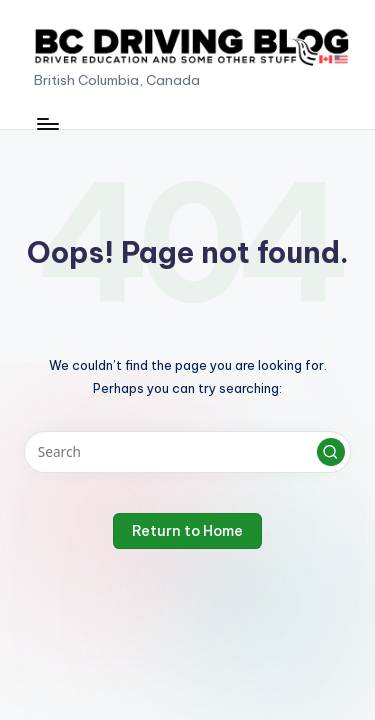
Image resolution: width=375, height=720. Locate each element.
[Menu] (47, 123)
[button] (331, 452)
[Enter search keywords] (187, 452)
